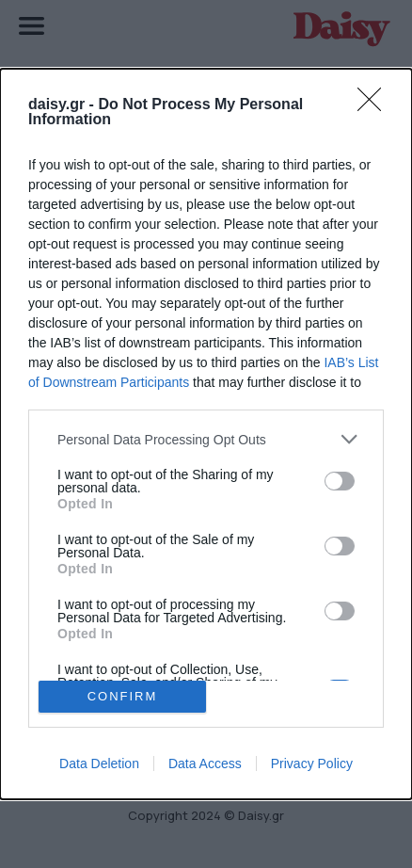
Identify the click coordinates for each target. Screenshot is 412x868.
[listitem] (206, 439)
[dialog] (206, 434)
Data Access (205, 764)
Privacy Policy (312, 764)
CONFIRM (123, 696)
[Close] (375, 105)
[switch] (340, 481)
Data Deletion (99, 764)
